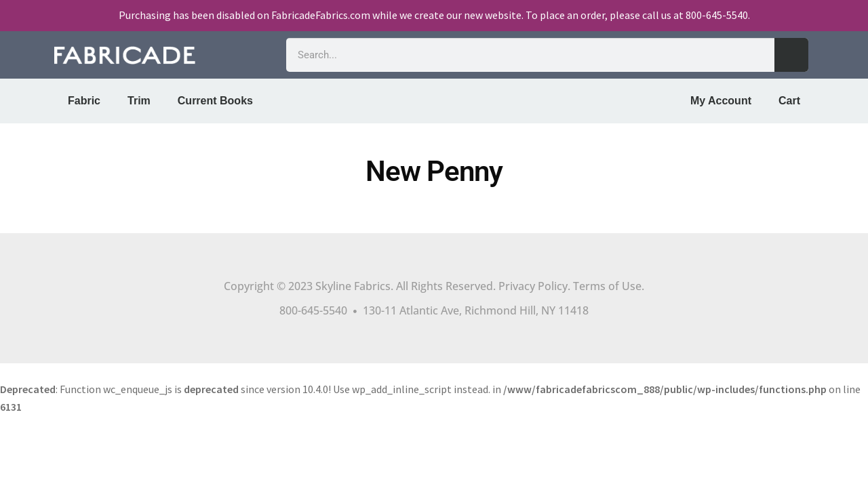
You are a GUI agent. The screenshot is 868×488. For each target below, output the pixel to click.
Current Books (215, 101)
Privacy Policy (533, 286)
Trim (139, 101)
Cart (789, 101)
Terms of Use (607, 286)
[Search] (791, 55)
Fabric (84, 101)
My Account (721, 101)
